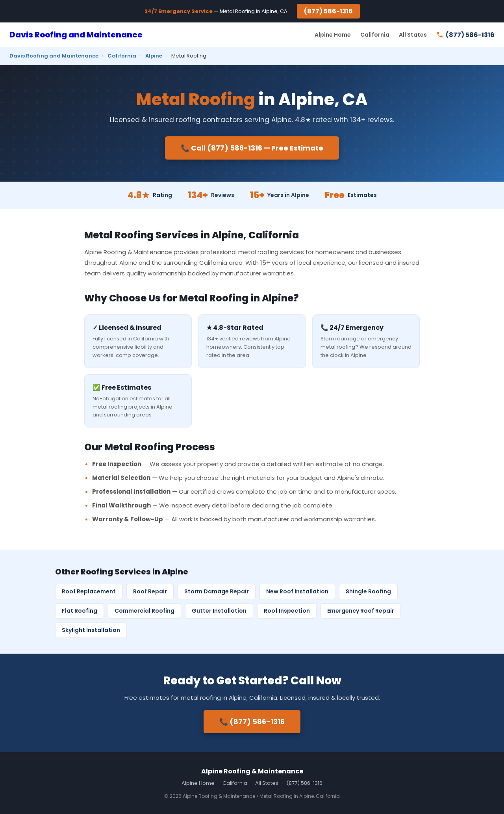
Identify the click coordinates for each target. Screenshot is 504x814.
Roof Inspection (287, 611)
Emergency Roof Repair (361, 611)
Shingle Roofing (368, 591)
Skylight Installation (91, 630)
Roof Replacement (89, 591)
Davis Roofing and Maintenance (76, 35)
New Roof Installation (297, 591)
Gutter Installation (219, 611)
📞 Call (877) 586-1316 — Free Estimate (252, 148)
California (375, 35)
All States (413, 35)
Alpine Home (333, 35)
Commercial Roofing (145, 611)
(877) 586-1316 (328, 11)
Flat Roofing (80, 611)
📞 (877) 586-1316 (252, 722)
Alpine (154, 56)
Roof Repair (150, 591)
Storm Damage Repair (217, 591)
